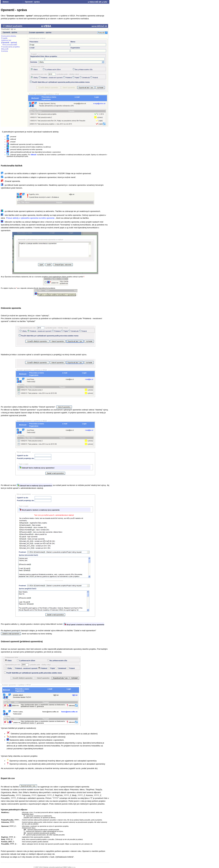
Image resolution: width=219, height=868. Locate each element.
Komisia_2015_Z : (8, 842)
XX (25, 833)
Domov (6, 2)
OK (25, 830)
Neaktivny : (6, 812)
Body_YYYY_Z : (7, 839)
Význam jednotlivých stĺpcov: (14, 810)
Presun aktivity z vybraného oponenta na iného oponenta (30, 218)
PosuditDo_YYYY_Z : (9, 844)
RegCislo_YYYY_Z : (9, 837)
